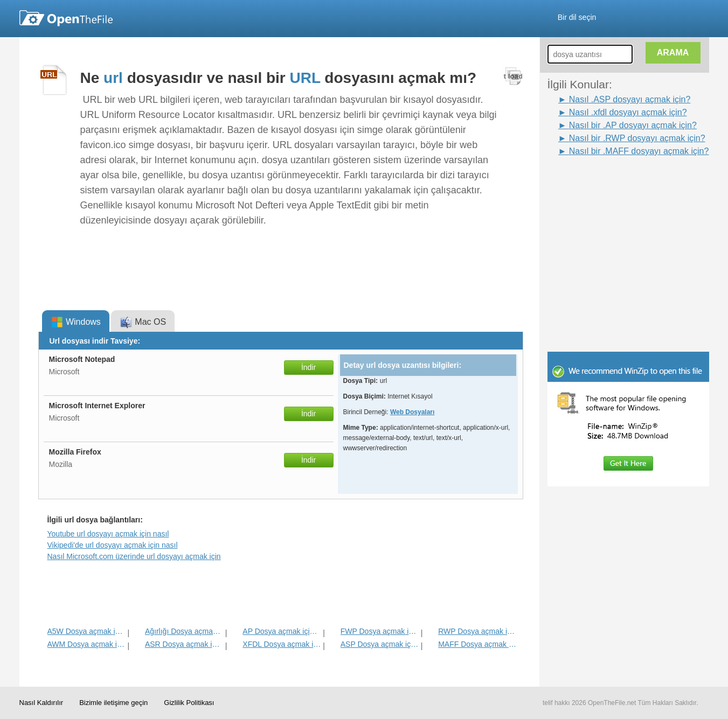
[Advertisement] (612, 182)
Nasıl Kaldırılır (41, 703)
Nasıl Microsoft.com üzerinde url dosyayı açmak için (134, 556)
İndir (308, 367)
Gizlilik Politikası (189, 703)
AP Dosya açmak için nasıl (282, 631)
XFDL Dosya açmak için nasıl (282, 644)
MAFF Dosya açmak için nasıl (477, 644)
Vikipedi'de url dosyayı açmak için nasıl (113, 545)
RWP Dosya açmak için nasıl (477, 631)
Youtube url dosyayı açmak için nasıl (108, 534)
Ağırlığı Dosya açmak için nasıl (184, 631)
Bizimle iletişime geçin (113, 703)
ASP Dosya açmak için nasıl (380, 644)
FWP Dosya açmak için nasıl (380, 631)
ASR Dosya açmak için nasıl (184, 644)
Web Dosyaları (412, 412)
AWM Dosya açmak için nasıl (86, 644)
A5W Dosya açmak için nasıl (86, 631)
